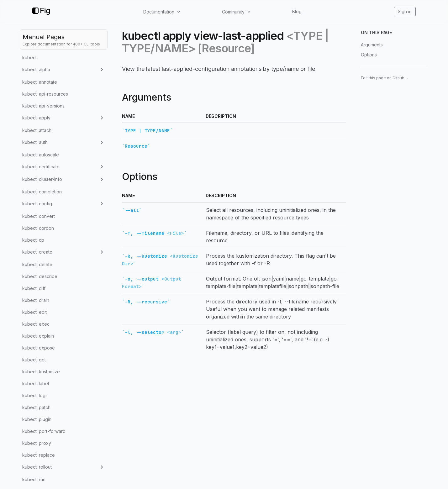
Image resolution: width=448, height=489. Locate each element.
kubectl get (34, 360)
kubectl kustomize (41, 372)
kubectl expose (39, 348)
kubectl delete (37, 264)
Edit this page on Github (385, 78)
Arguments (372, 45)
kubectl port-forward (44, 431)
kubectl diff (34, 288)
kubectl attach (37, 130)
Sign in (405, 11)
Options (369, 55)
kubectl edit (34, 312)
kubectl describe (40, 276)
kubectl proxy (37, 443)
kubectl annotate (40, 82)
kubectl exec (36, 324)
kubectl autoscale (41, 155)
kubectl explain (38, 336)
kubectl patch (36, 407)
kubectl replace (39, 455)
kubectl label (36, 384)
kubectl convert (39, 216)
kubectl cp (33, 240)
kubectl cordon (38, 228)
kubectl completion (42, 192)
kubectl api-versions (43, 106)
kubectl (30, 58)
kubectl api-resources (45, 94)
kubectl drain (36, 300)
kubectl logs (35, 395)
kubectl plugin (37, 419)
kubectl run (34, 479)
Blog (297, 11)
